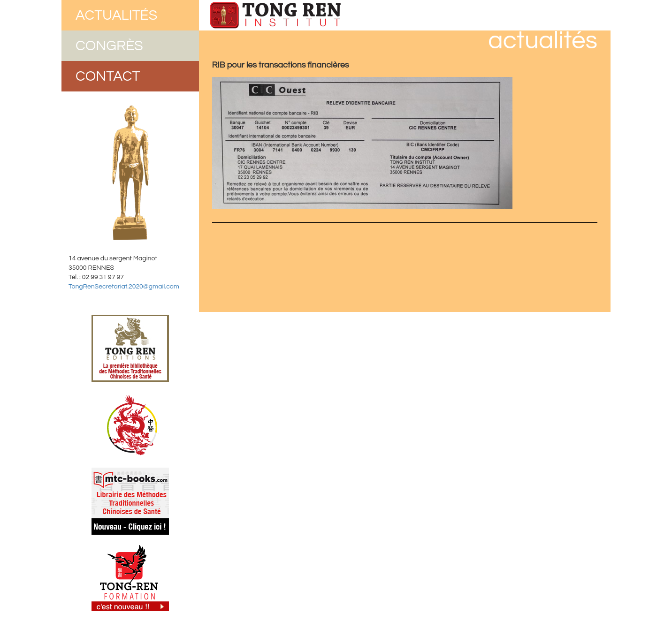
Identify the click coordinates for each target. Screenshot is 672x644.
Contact (108, 76)
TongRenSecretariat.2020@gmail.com (124, 287)
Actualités (116, 15)
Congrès (109, 46)
